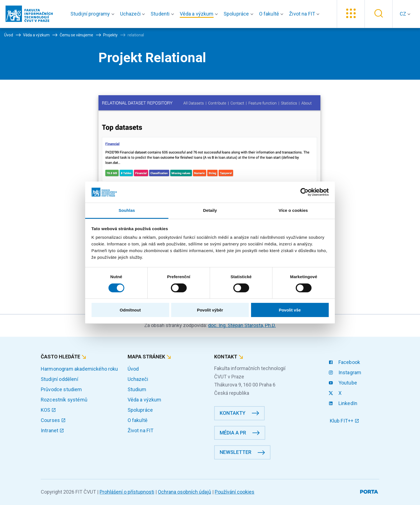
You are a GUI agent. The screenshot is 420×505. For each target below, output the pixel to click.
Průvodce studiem (61, 389)
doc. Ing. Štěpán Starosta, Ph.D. (242, 325)
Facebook (345, 362)
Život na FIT (141, 430)
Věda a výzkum (145, 400)
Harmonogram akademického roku (79, 369)
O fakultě (138, 420)
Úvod (133, 369)
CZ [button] (403, 14)
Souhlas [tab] (127, 210)
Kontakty (233, 413)
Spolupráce (140, 410)
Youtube (343, 383)
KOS (48, 410)
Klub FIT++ (345, 421)
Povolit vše (290, 310)
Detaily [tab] (210, 210)
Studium (137, 389)
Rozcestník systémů (64, 400)
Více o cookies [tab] (293, 210)
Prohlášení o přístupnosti (127, 492)
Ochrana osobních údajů (184, 492)
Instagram (346, 372)
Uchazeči (138, 379)
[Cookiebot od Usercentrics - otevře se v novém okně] (304, 192)
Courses (53, 420)
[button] (94, 14)
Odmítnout (130, 310)
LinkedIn (344, 403)
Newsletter (236, 452)
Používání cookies (235, 492)
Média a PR (233, 433)
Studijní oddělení (60, 379)
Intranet (52, 430)
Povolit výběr (210, 310)
